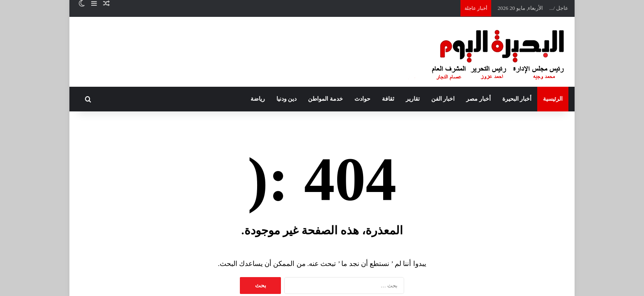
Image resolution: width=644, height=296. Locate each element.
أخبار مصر (478, 99)
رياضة (258, 99)
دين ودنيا (287, 99)
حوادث (362, 99)
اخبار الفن (443, 99)
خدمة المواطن (325, 99)
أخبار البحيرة (517, 99)
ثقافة (388, 99)
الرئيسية (553, 99)
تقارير (413, 99)
